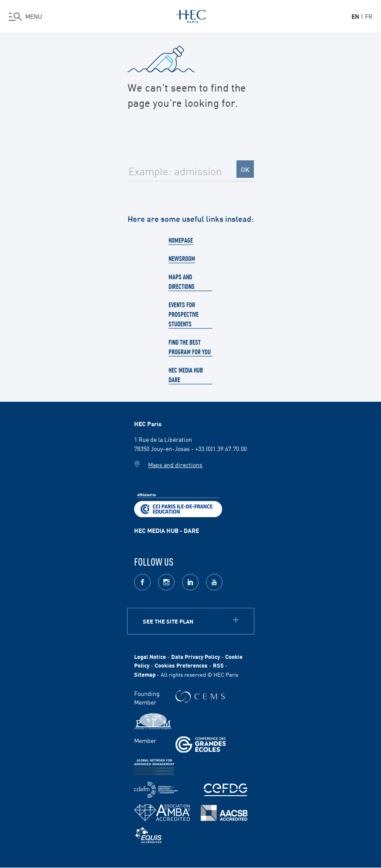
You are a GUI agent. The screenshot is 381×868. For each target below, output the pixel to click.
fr (369, 16)
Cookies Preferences (181, 665)
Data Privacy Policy (196, 656)
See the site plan (168, 621)
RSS (218, 665)
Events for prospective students (184, 314)
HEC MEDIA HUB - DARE (167, 530)
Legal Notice (150, 656)
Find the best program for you (190, 347)
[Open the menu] (25, 17)
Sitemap (145, 674)
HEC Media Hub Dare (186, 375)
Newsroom (182, 258)
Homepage (181, 240)
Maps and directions (182, 281)
